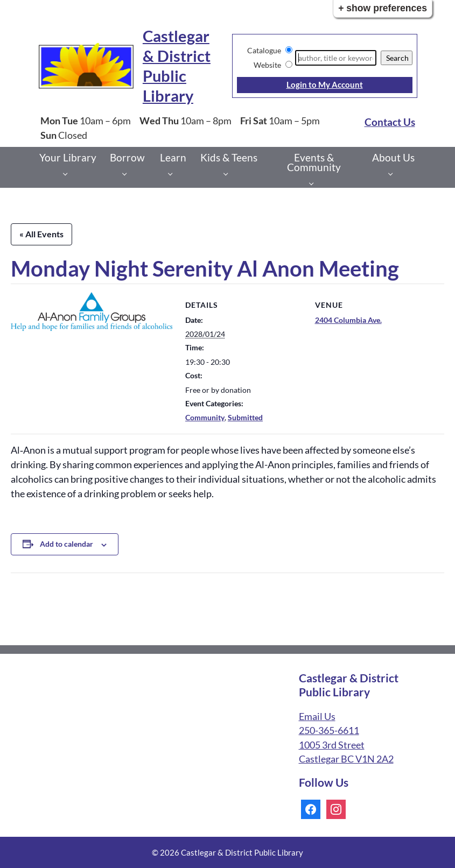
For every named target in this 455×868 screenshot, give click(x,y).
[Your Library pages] (68, 174)
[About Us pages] (393, 174)
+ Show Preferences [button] (383, 8)
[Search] (336, 58)
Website (267, 65)
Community (205, 417)
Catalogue (264, 50)
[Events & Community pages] (314, 183)
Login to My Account (325, 84)
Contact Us (390, 122)
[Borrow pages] (127, 174)
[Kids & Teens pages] (229, 174)
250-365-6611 (329, 731)
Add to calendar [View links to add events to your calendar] (66, 544)
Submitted (245, 417)
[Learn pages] (173, 174)
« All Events (41, 234)
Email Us (317, 717)
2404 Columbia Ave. (348, 320)
